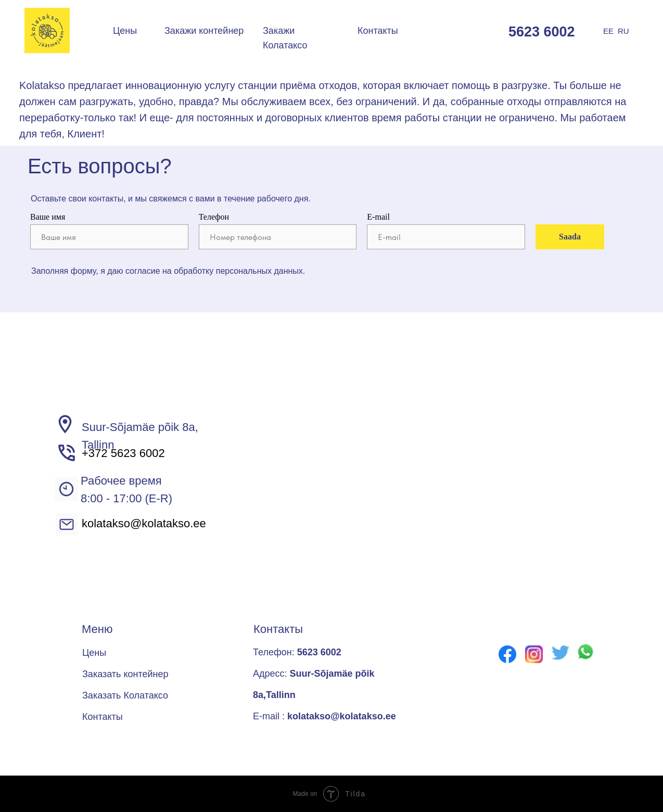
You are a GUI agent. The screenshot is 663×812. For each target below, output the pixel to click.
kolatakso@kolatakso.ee (144, 523)
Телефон (214, 217)
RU (623, 31)
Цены (125, 31)
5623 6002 (542, 32)
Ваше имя (48, 217)
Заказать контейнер (125, 674)
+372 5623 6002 (123, 453)
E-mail (378, 217)
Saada (570, 237)
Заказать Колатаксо (125, 695)
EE (608, 31)
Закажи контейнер (204, 31)
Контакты (378, 31)
